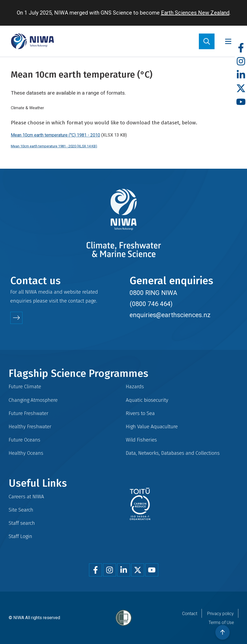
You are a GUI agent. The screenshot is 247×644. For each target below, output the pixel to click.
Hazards (135, 386)
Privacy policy (220, 614)
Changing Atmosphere (33, 400)
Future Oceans (24, 440)
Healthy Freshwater (30, 426)
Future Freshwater (29, 413)
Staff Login (20, 536)
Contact (190, 614)
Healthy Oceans (26, 453)
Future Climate (25, 386)
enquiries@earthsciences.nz (170, 315)
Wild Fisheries (141, 440)
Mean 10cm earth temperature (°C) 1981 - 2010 (55, 135)
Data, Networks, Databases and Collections (173, 453)
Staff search (22, 523)
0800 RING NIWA (153, 293)
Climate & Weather (27, 108)
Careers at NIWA (26, 497)
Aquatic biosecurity (147, 400)
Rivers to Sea (140, 413)
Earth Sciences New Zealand (195, 13)
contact (76, 301)
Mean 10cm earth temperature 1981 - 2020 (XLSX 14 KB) (54, 146)
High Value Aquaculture (152, 426)
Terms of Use (221, 623)
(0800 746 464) (151, 304)
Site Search (21, 510)
